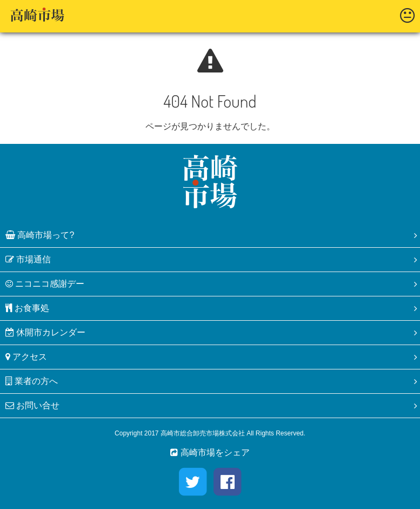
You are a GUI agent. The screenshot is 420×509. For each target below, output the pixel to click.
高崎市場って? (40, 235)
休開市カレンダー (45, 332)
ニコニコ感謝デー (45, 284)
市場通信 (28, 259)
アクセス (26, 357)
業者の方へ (32, 381)
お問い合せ (32, 405)
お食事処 (27, 308)
